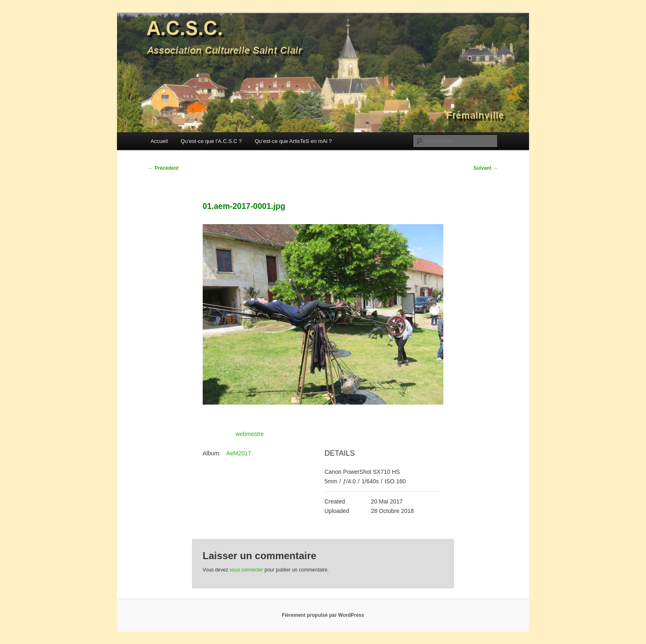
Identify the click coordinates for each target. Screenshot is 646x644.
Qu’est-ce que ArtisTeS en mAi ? (293, 141)
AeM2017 (239, 453)
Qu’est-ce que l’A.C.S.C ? (211, 141)
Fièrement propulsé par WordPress (323, 615)
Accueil (159, 141)
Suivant (486, 168)
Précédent (163, 168)
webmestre (250, 434)
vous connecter (246, 570)
